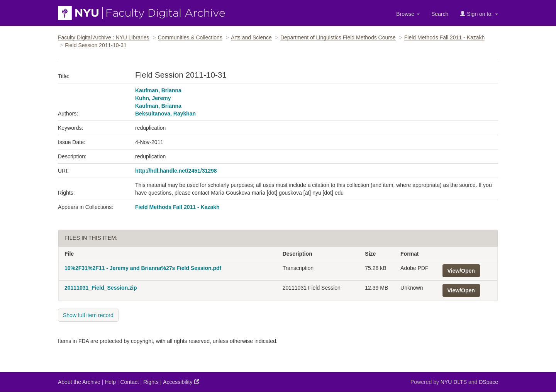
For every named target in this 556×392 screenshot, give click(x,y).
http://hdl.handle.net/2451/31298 (176, 171)
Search (440, 14)
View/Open (461, 271)
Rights (151, 382)
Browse (408, 14)
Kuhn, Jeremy (153, 98)
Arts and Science (251, 37)
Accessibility (181, 382)
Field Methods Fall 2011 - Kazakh (445, 37)
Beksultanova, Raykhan (165, 114)
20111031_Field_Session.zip (101, 288)
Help (110, 382)
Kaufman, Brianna (158, 90)
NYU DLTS (454, 382)
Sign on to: (479, 14)
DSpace (488, 382)
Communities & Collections (190, 37)
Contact (129, 382)
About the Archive (79, 382)
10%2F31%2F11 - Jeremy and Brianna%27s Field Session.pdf (143, 268)
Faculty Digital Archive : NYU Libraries (104, 37)
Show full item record (88, 315)
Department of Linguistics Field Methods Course (338, 37)
